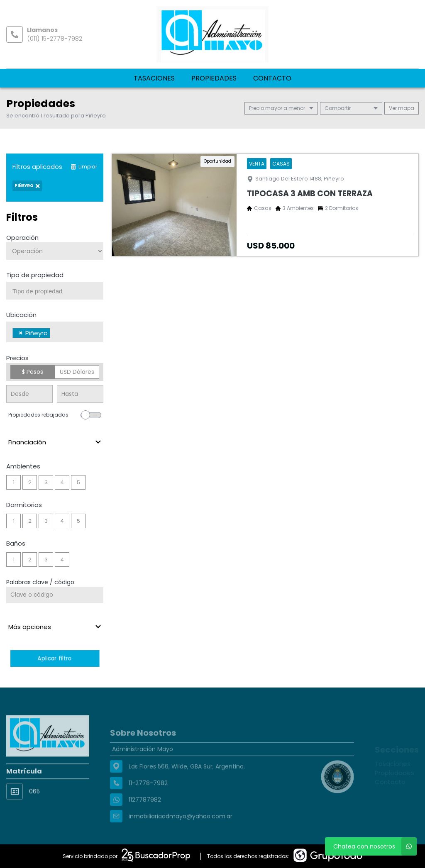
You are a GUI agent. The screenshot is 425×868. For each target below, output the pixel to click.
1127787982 (145, 816)
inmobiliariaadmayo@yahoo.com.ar (181, 833)
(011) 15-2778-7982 (55, 39)
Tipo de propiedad (35, 275)
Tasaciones (154, 78)
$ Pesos (32, 372)
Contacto (272, 78)
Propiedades (214, 78)
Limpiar (84, 167)
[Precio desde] (29, 394)
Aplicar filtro (55, 658)
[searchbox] (58, 291)
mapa (402, 108)
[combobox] (55, 291)
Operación (22, 238)
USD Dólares (77, 372)
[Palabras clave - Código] (55, 595)
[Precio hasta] (80, 394)
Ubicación (21, 315)
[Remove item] (21, 333)
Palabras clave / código (40, 582)
